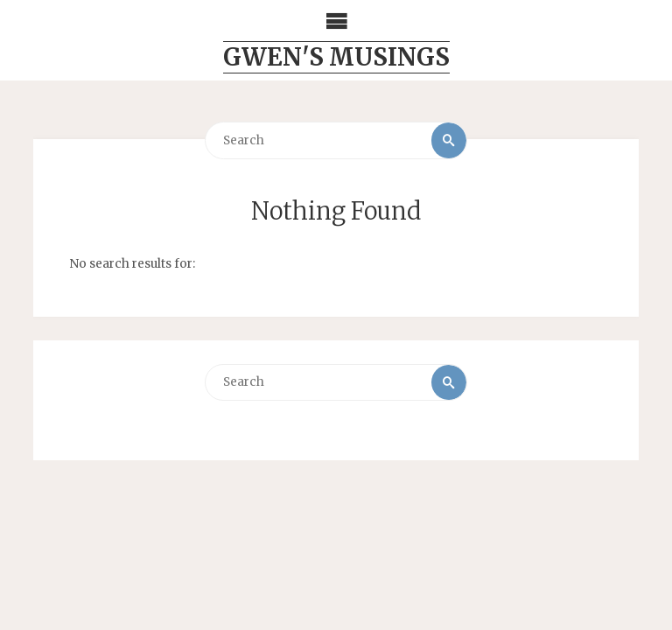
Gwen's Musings (336, 57)
